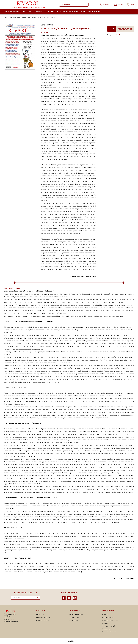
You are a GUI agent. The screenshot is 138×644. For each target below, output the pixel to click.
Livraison (105, 614)
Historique (50, 11)
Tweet (119, 35)
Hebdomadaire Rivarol (77, 614)
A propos (105, 623)
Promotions (40, 614)
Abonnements (39, 11)
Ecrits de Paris (27, 11)
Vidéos (83, 11)
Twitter (69, 598)
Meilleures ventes (43, 620)
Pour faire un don (94, 11)
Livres (59, 11)
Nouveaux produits (43, 617)
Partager (116, 35)
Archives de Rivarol (12, 11)
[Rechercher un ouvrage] (74, 5)
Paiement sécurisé (108, 626)
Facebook (64, 598)
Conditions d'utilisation (110, 620)
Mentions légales (108, 617)
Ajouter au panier (125, 29)
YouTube (75, 598)
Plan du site (106, 629)
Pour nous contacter (71, 11)
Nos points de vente (109, 632)
